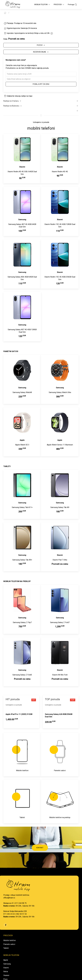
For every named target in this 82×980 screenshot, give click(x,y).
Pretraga (72, 5)
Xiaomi (6, 968)
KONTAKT (40, 848)
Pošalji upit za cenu (41, 84)
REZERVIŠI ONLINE (41, 52)
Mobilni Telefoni (42, 5)
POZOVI (41, 45)
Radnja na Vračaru (12, 101)
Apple (6, 960)
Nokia (6, 971)
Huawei (6, 975)
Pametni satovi (9, 944)
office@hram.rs (9, 898)
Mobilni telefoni (10, 940)
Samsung (7, 964)
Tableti (6, 948)
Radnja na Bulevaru (13, 106)
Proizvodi (59, 5)
